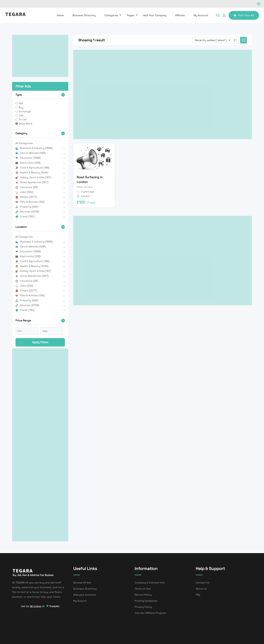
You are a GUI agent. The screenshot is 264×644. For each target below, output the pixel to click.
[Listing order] (212, 40)
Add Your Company (155, 15)
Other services (85, 187)
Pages (131, 15)
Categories (111, 15)
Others (26, 197)
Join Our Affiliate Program (150, 613)
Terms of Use (143, 589)
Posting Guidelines (146, 601)
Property (27, 207)
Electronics (28, 163)
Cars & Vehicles (31, 153)
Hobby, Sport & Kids (33, 177)
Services (27, 212)
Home (60, 15)
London (86, 196)
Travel (25, 216)
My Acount (80, 601)
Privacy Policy (143, 607)
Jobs (24, 192)
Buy (21, 107)
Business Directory (84, 15)
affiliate (180, 15)
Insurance (27, 187)
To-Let (23, 119)
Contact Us (203, 583)
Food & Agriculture (33, 168)
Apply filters (40, 342)
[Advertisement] (40, 56)
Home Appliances (32, 182)
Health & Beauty (32, 172)
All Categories (24, 143)
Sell (21, 103)
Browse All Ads (82, 583)
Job (21, 115)
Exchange (25, 111)
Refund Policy (143, 595)
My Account (201, 15)
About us (201, 589)
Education (28, 158)
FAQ (198, 595)
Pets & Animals (30, 202)
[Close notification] (259, 4)
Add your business (85, 595)
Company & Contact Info (150, 583)
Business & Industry (34, 148)
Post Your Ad (244, 15)
